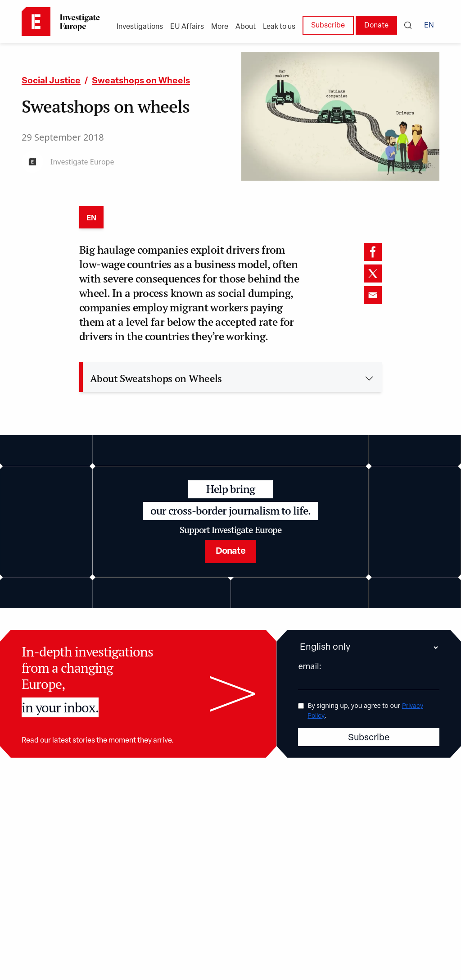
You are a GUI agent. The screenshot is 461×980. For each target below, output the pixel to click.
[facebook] (373, 252)
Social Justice (51, 81)
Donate (376, 26)
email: (310, 665)
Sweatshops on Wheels (141, 81)
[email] (373, 295)
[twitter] (373, 273)
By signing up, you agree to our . (365, 710)
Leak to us (279, 27)
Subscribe (328, 26)
